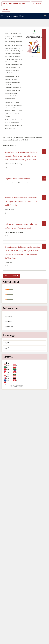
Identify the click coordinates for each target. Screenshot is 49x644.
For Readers (8, 316)
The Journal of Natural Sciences (13, 16)
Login (6, 9)
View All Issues (11, 276)
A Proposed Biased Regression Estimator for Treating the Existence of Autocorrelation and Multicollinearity (21, 201)
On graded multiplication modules (17, 179)
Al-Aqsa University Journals (16, 4)
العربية (7, 348)
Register (37, 4)
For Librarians (9, 326)
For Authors (8, 321)
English (7, 343)
